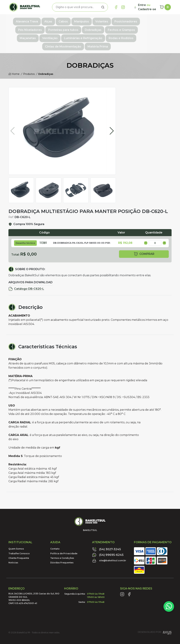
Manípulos (80, 20)
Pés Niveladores (154, 20)
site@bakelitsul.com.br (109, 550)
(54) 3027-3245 (107, 538)
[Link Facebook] (116, 7)
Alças (47, 20)
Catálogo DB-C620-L (26, 278)
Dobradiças (69, 28)
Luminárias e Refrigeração (40, 36)
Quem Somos (16, 538)
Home (14, 63)
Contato (55, 538)
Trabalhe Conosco (19, 542)
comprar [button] (144, 243)
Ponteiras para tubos (40, 28)
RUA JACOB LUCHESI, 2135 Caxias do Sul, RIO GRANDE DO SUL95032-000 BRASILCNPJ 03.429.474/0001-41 (34, 588)
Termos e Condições (62, 547)
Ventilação (148, 28)
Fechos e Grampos (98, 28)
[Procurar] (103, 7)
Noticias (13, 552)
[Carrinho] (165, 7)
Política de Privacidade (64, 542)
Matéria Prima (149, 36)
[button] (112, 120)
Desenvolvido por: (155, 622)
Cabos (62, 20)
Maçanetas (126, 28)
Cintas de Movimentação (115, 36)
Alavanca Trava (25, 20)
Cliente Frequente (19, 547)
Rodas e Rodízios (78, 36)
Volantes (100, 20)
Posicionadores (124, 20)
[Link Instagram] (123, 7)
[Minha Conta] (145, 7)
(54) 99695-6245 (108, 544)
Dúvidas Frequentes (62, 552)
